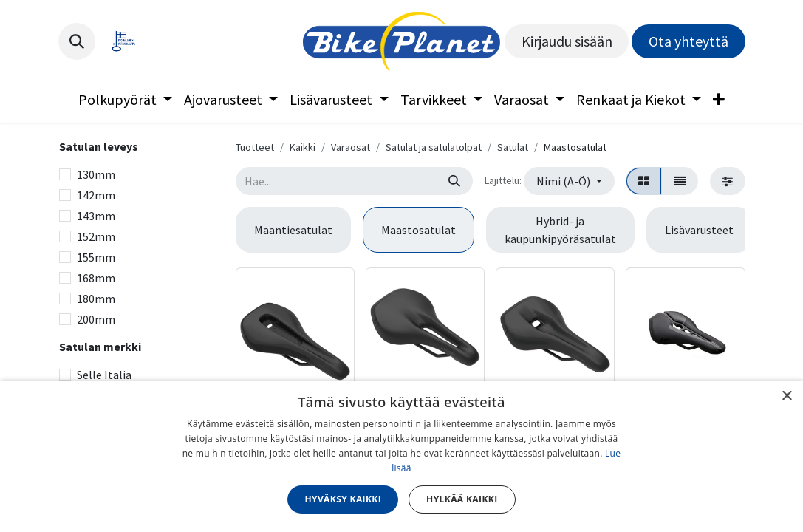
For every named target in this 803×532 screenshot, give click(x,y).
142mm (96, 195)
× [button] (786, 396)
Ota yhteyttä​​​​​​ (688, 41)
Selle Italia (104, 375)
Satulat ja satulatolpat (434, 147)
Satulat (513, 147)
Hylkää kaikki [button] (462, 499)
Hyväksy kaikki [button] (343, 499)
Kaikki (303, 147)
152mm (96, 236)
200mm (96, 319)
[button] (77, 41)
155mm (96, 257)
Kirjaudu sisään (567, 41)
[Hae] (454, 181)
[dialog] (401, 456)
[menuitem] (125, 100)
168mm (96, 278)
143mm (96, 216)
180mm (96, 299)
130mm (96, 174)
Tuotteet (255, 147)
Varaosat (351, 147)
